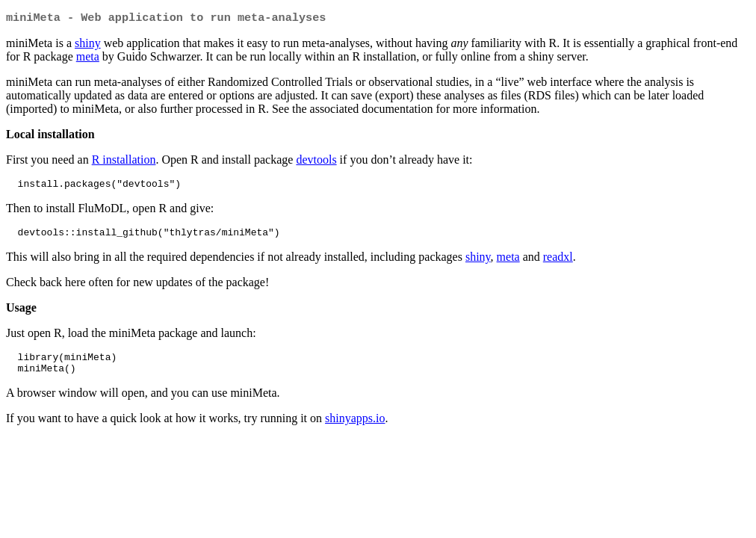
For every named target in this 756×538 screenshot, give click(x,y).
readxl (558, 263)
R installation (124, 161)
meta (88, 58)
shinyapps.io (355, 429)
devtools (316, 161)
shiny (88, 44)
